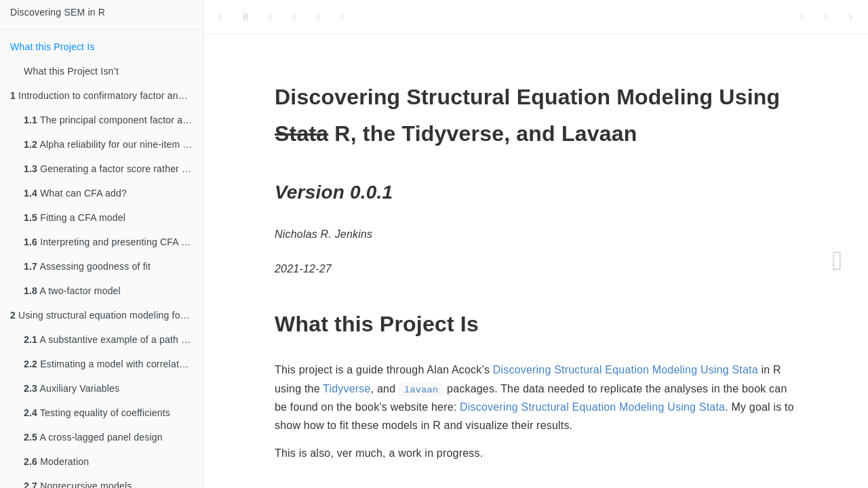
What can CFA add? (75, 193)
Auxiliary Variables (72, 388)
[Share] (851, 17)
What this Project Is (53, 47)
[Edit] (295, 17)
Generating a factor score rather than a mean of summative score (113, 169)
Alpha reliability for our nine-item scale (113, 144)
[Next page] (837, 261)
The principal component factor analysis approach (113, 120)
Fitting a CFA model (75, 218)
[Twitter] (803, 17)
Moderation (56, 462)
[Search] (245, 17)
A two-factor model (72, 291)
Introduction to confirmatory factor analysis (106, 96)
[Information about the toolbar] (342, 17)
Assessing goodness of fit (87, 266)
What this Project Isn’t (71, 71)
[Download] (318, 17)
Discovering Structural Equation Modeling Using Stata (626, 370)
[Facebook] (826, 17)
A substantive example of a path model (113, 340)
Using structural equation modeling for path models (106, 315)
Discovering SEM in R (58, 12)
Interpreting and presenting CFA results (113, 242)
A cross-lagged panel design (93, 437)
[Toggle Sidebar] (221, 17)
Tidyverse (347, 389)
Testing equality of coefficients (97, 413)
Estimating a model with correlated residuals (113, 364)
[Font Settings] (270, 17)
